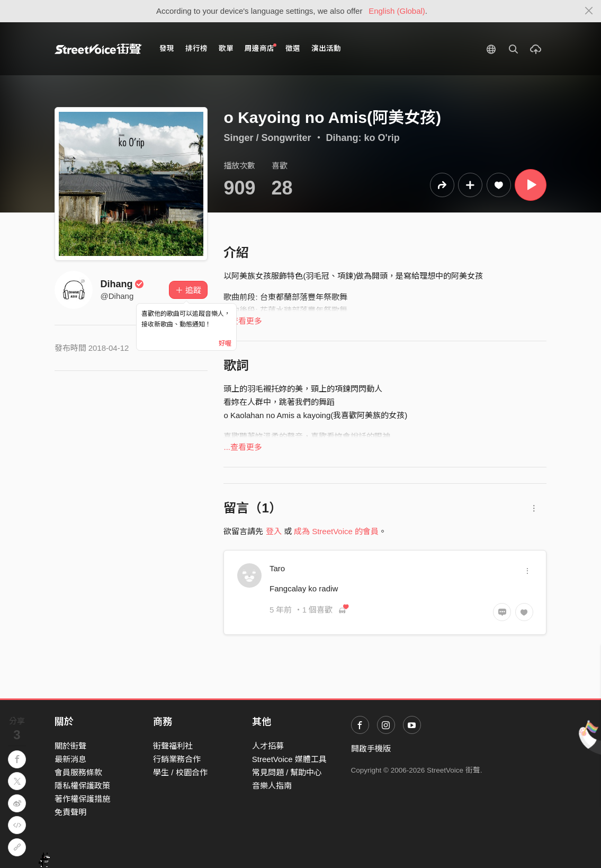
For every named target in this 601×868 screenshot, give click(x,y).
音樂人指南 (272, 786)
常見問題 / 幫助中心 (287, 772)
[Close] (589, 11)
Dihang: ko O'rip (363, 138)
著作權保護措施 (82, 799)
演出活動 (326, 48)
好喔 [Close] (225, 343)
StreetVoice (98, 49)
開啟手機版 (371, 749)
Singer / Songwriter (267, 138)
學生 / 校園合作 (180, 772)
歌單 (226, 48)
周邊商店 (261, 48)
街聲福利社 (173, 746)
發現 (167, 48)
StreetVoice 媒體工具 (289, 759)
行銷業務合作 (177, 759)
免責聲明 (70, 812)
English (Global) (397, 11)
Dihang (123, 284)
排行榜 (196, 48)
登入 (274, 531)
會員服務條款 (78, 772)
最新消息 (70, 759)
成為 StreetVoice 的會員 (336, 531)
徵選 (293, 48)
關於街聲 (70, 746)
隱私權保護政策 (82, 786)
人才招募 (268, 746)
